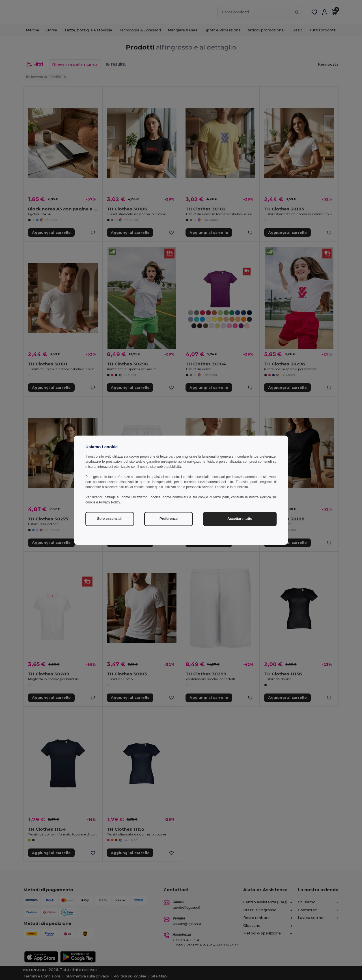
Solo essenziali (110, 519)
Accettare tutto (240, 519)
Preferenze (169, 519)
